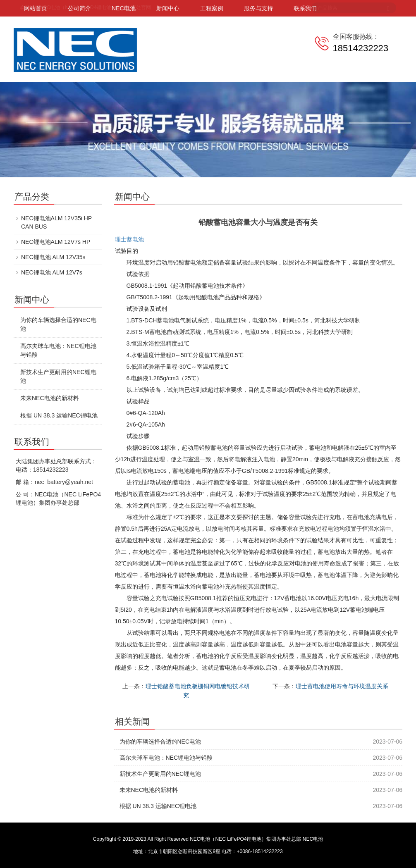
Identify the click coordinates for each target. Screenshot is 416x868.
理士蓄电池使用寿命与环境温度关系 (342, 686)
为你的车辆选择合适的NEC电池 (160, 742)
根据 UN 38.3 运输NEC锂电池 (158, 806)
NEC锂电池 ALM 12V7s (52, 272)
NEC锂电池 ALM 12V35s (53, 257)
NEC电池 (124, 8)
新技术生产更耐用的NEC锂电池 (160, 774)
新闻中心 (168, 8)
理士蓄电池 (129, 239)
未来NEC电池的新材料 (149, 790)
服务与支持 (258, 8)
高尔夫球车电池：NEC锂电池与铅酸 (166, 758)
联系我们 (305, 8)
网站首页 (36, 8)
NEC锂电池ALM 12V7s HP (56, 242)
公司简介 (79, 8)
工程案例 (212, 8)
